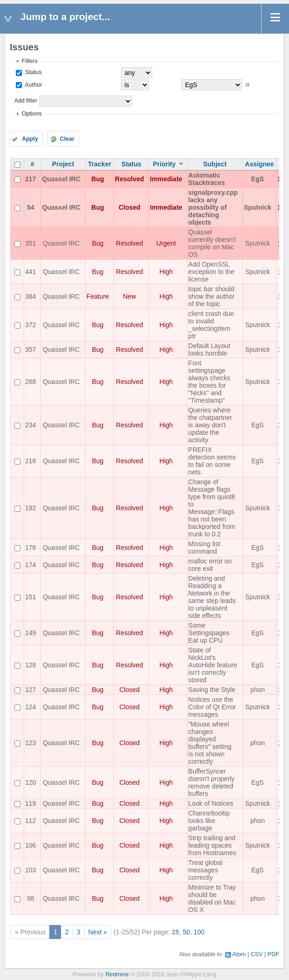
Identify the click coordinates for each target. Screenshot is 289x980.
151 (30, 597)
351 (30, 243)
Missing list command (204, 548)
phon (258, 690)
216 (30, 461)
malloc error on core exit (210, 565)
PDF (273, 954)
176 (30, 548)
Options (31, 114)
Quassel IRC (61, 179)
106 (30, 845)
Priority (164, 164)
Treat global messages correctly (205, 870)
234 (30, 425)
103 (30, 870)
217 (30, 179)
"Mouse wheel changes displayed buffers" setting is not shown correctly (210, 743)
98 (31, 898)
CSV (257, 954)
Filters (29, 61)
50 (187, 932)
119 (30, 803)
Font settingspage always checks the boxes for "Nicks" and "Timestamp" (209, 382)
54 (31, 207)
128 (30, 665)
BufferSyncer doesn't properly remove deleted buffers (212, 782)
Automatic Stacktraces (207, 179)
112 (30, 821)
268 (30, 382)
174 (30, 565)
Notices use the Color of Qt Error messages (212, 707)
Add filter (26, 101)
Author (33, 85)
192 (30, 508)
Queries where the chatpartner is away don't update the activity (210, 425)
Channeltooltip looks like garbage (209, 821)
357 (30, 350)
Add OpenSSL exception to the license (212, 272)
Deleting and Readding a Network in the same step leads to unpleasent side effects (212, 597)
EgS (258, 179)
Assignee (259, 164)
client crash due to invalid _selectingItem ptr (211, 325)
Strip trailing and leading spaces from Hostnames (212, 845)
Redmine (117, 974)
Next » (98, 932)
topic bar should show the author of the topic (212, 296)
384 (30, 296)
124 (30, 707)
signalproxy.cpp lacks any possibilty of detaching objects (213, 207)
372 (30, 325)
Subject (215, 164)
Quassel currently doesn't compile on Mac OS (212, 243)
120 (30, 782)
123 (30, 743)
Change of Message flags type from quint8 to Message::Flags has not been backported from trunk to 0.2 (212, 508)
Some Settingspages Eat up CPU (209, 633)
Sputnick (258, 207)
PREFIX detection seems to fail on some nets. (212, 461)
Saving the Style (212, 690)
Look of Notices (211, 803)
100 (199, 932)
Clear (67, 139)
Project (63, 164)
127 (30, 690)
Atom (239, 954)
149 (30, 633)
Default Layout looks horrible (209, 350)
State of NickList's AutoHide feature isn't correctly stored (213, 665)
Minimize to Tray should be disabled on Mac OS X (212, 898)
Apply (30, 139)
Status (32, 72)
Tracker (100, 164)
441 (30, 272)
